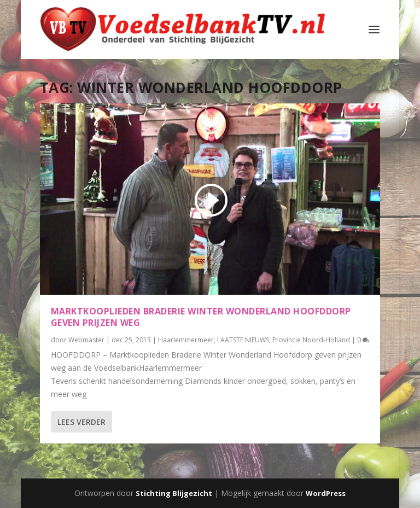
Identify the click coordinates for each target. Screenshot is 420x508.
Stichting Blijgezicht (174, 493)
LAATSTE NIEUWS (243, 340)
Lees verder (81, 422)
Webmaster (86, 340)
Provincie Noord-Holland (311, 340)
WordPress (326, 493)
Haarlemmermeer (186, 340)
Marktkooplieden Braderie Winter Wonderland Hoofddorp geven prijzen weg (201, 317)
